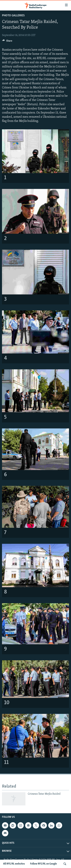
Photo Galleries (13, 16)
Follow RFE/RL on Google (43, 864)
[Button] (7, 42)
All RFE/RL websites (14, 864)
